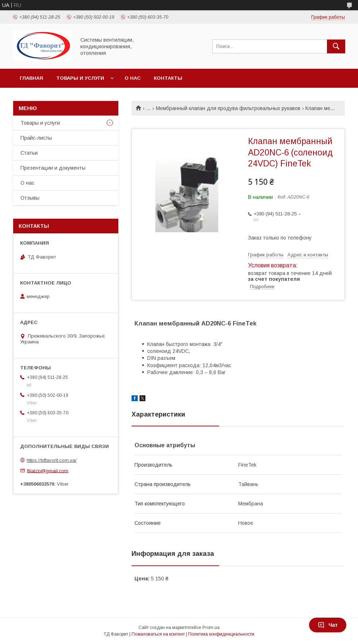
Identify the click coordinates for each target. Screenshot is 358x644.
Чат (328, 625)
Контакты (168, 78)
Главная (31, 78)
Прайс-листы (36, 138)
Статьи (29, 153)
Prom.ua (211, 628)
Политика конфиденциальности (221, 634)
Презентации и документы (53, 168)
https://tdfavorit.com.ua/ (52, 460)
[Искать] (336, 46)
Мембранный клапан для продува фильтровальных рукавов (228, 108)
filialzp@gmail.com (48, 470)
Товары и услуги (80, 78)
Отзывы (30, 198)
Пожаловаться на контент (158, 634)
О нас (133, 78)
